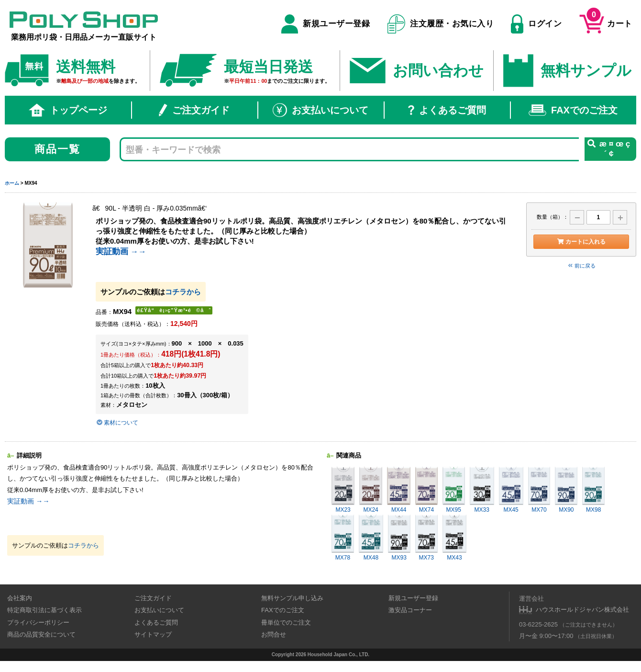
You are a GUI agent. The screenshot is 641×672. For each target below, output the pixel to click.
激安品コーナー (410, 610)
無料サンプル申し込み (292, 598)
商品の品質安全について (41, 634)
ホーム (12, 183)
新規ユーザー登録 (326, 24)
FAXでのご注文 (573, 110)
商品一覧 (58, 149)
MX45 (511, 490)
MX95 (454, 490)
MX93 (399, 538)
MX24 (371, 490)
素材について (117, 423)
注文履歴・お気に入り (441, 24)
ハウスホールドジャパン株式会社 (582, 610)
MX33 (482, 490)
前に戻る (581, 266)
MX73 (426, 538)
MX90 (566, 490)
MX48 (371, 538)
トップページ (68, 110)
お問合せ (274, 634)
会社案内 (20, 598)
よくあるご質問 (447, 110)
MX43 (455, 538)
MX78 (343, 538)
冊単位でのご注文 (286, 622)
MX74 (426, 490)
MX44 (399, 490)
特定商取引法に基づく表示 (44, 610)
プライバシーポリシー (38, 622)
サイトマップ (153, 634)
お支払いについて (320, 110)
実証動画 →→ (121, 251)
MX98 (593, 490)
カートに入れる (581, 242)
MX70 (539, 490)
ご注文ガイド (194, 110)
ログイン (536, 24)
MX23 (343, 490)
